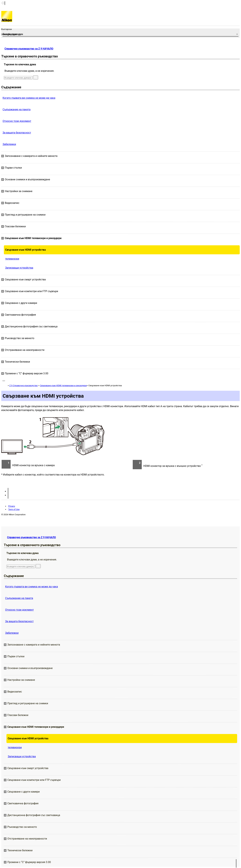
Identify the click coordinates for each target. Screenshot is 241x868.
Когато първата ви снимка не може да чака (29, 98)
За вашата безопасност (17, 133)
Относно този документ (17, 121)
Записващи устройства (19, 268)
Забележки (9, 144)
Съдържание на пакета (16, 109)
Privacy (12, 506)
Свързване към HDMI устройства (25, 250)
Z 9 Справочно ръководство (23, 386)
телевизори (12, 259)
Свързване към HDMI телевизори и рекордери (63, 386)
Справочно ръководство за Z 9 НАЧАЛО (29, 49)
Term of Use (14, 509)
